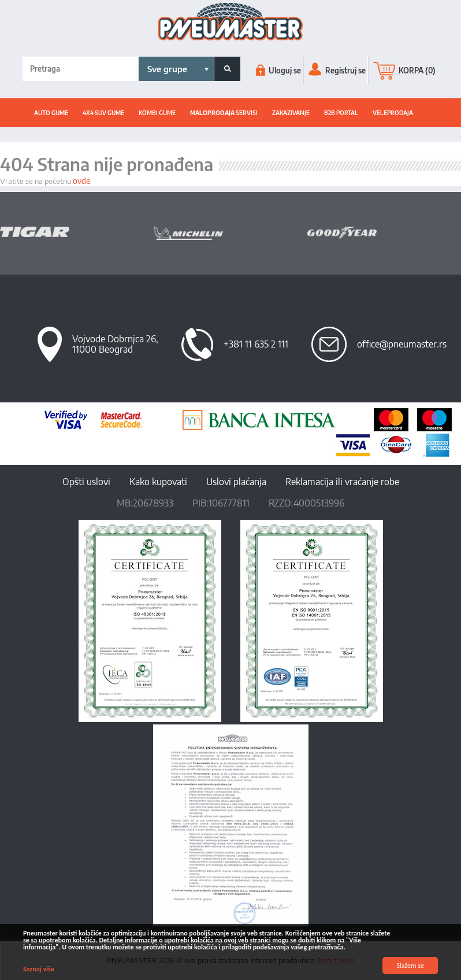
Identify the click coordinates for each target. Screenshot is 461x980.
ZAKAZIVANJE (291, 113)
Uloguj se (278, 71)
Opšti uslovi (86, 482)
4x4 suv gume (103, 113)
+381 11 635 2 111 (256, 344)
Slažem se (410, 966)
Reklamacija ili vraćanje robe (342, 482)
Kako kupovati (158, 482)
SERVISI (224, 113)
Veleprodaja (393, 113)
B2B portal (341, 113)
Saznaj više (39, 969)
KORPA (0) (404, 71)
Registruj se (337, 71)
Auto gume (51, 113)
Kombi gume (157, 113)
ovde (81, 181)
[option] (77, 232)
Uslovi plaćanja (236, 482)
